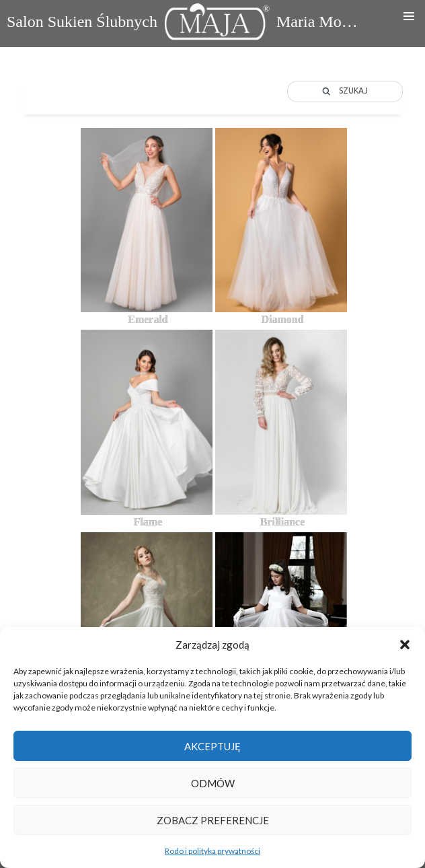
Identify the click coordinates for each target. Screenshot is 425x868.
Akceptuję (212, 746)
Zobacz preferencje (213, 820)
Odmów (213, 783)
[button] (405, 645)
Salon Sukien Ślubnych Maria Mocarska (184, 25)
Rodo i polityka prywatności (212, 851)
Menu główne (409, 16)
